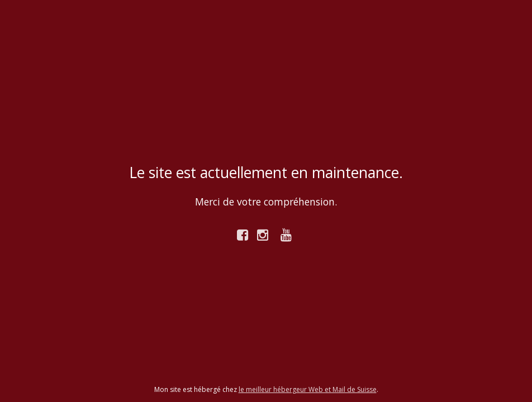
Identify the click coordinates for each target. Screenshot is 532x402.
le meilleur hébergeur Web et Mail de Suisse (308, 389)
